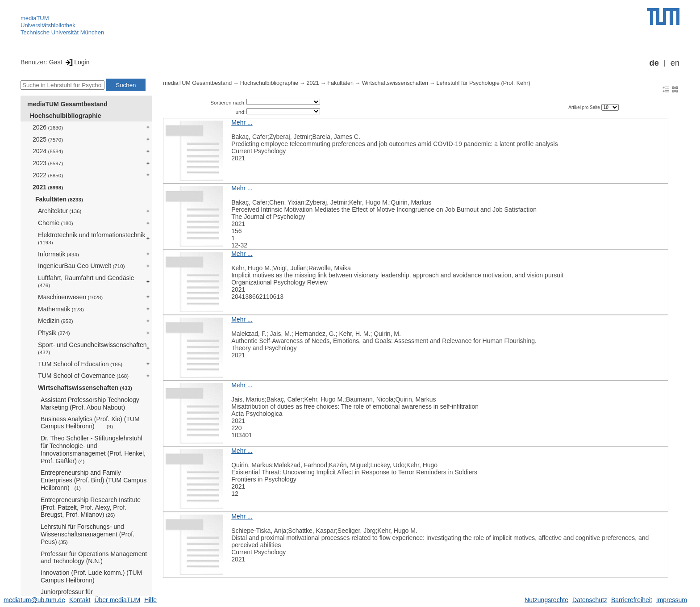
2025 (48, 139)
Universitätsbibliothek (48, 25)
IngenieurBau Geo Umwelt (81, 266)
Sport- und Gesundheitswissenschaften (92, 348)
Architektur (60, 211)
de (654, 63)
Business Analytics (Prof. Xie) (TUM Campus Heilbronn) (90, 423)
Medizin (56, 321)
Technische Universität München (62, 32)
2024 (48, 151)
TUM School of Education (80, 364)
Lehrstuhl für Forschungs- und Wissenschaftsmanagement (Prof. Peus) (87, 534)
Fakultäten (59, 199)
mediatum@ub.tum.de (34, 600)
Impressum (672, 600)
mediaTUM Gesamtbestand (67, 104)
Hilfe (150, 600)
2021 (48, 187)
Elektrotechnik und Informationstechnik (92, 238)
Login (77, 62)
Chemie (56, 223)
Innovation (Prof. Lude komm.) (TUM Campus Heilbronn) (91, 576)
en (675, 63)
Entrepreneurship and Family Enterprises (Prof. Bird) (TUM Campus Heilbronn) (94, 480)
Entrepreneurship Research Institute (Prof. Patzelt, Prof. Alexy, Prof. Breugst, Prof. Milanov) (91, 507)
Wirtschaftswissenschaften (85, 388)
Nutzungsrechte (546, 600)
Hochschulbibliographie (65, 116)
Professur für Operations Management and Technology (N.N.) (94, 558)
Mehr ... (242, 122)
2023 (48, 163)
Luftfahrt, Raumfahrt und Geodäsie (86, 281)
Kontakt (80, 600)
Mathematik (61, 309)
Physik (54, 333)
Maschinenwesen (70, 297)
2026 (48, 127)
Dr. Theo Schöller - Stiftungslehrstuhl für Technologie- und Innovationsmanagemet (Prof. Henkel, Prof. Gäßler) (93, 449)
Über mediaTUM (117, 600)
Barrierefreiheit (632, 600)
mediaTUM (35, 18)
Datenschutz (590, 600)
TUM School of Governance (83, 376)
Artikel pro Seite (585, 107)
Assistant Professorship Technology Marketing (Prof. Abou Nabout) (90, 404)
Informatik (58, 254)
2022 (48, 175)
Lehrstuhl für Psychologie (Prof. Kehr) (483, 83)
